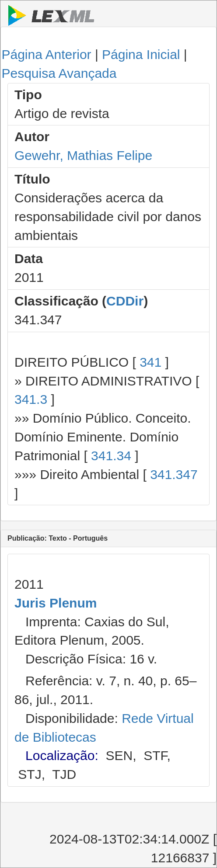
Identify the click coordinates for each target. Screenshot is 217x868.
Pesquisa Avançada (59, 73)
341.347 (174, 474)
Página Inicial (141, 54)
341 (150, 362)
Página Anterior (46, 54)
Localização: (62, 755)
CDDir (125, 301)
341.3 (31, 399)
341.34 (111, 456)
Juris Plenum (56, 603)
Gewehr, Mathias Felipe (83, 155)
